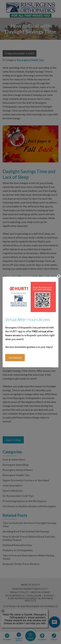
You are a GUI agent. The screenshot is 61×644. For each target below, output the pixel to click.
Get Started (15, 358)
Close (59, 276)
